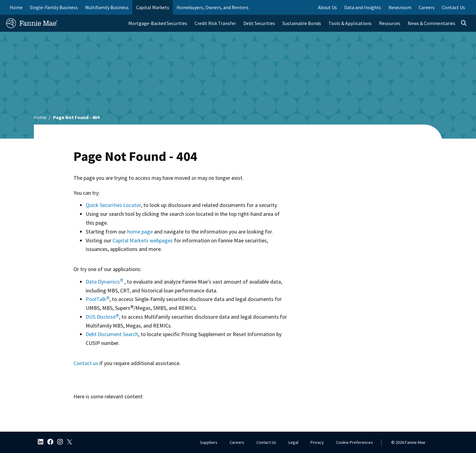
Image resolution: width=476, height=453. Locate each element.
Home (16, 7)
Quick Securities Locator (113, 205)
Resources (390, 23)
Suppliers (209, 442)
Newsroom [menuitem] (400, 7)
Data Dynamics (104, 282)
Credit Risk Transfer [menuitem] (215, 23)
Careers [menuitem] (427, 7)
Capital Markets (153, 7)
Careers (237, 442)
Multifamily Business (107, 7)
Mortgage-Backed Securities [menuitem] (158, 23)
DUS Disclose (102, 317)
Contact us (86, 363)
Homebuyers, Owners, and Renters (213, 7)
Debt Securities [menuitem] (259, 23)
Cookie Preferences (354, 442)
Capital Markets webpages (143, 240)
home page (140, 232)
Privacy (317, 442)
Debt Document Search (112, 334)
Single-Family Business (54, 7)
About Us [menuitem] (327, 7)
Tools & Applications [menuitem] (350, 23)
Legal (293, 442)
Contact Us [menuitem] (453, 7)
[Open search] (464, 23)
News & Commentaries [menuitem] (431, 23)
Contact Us (266, 442)
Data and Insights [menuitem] (363, 7)
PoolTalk (98, 299)
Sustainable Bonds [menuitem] (302, 23)
